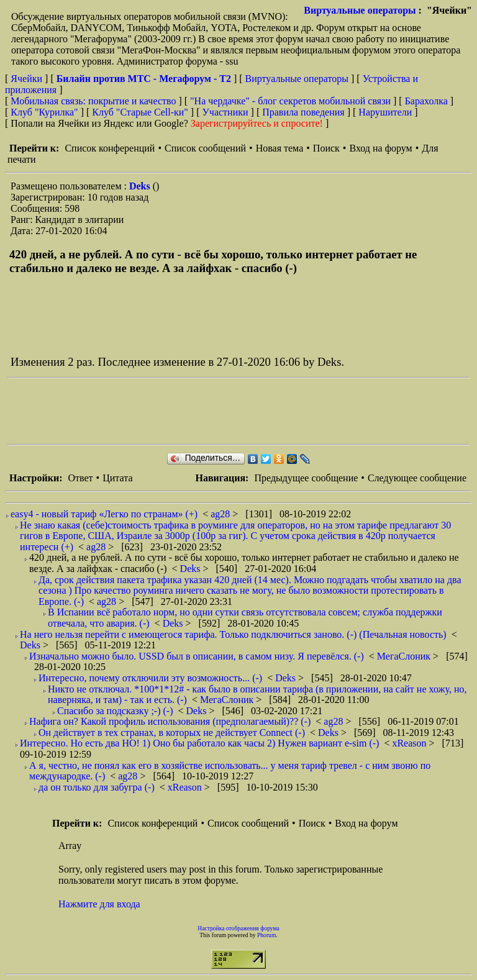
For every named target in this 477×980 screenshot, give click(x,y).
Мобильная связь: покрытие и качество (93, 101)
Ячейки (28, 79)
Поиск (326, 148)
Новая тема (280, 148)
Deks (141, 186)
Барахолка (426, 101)
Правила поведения (303, 112)
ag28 (221, 514)
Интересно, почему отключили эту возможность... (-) (150, 678)
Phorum (266, 935)
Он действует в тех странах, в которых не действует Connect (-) (172, 733)
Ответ (80, 478)
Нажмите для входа (99, 904)
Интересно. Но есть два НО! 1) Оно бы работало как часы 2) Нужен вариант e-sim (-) (199, 743)
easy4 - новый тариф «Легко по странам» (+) (104, 514)
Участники (225, 112)
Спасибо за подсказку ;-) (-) (115, 711)
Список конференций (110, 148)
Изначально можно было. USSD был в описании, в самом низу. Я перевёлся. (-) (197, 656)
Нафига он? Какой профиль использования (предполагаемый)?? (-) (170, 721)
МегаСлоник (405, 656)
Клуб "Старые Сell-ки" (140, 112)
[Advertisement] (234, 411)
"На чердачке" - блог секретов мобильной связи (290, 101)
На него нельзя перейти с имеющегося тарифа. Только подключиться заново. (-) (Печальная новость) (233, 634)
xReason (410, 743)
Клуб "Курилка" (44, 112)
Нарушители (385, 112)
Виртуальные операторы (360, 10)
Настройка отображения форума (238, 928)
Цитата (117, 478)
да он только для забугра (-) (97, 787)
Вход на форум (380, 148)
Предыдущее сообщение (306, 478)
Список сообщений (205, 148)
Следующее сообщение (417, 478)
